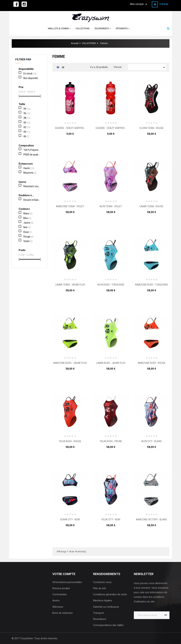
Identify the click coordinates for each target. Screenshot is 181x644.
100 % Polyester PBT (32, 150)
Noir (27, 227)
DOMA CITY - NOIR (70, 520)
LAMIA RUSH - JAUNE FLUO (111, 363)
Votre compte (64, 574)
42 (27, 127)
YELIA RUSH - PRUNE (111, 441)
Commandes (60, 594)
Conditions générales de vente (110, 594)
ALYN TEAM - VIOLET (111, 206)
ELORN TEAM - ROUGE (152, 128)
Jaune (28, 223)
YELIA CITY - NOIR (111, 520)
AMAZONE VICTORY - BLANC (151, 520)
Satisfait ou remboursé (106, 607)
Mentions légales (103, 601)
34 (27, 109)
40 (27, 123)
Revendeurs (100, 619)
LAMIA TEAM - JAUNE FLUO (70, 285)
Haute (29, 168)
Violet (28, 241)
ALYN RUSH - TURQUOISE (111, 285)
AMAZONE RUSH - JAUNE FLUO (70, 363)
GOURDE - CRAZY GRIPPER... (70, 128)
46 (26, 136)
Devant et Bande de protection (32, 200)
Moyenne (30, 173)
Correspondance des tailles (108, 625)
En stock (30, 74)
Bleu (27, 218)
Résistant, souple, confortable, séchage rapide (32, 186)
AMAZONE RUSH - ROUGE (152, 363)
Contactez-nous (102, 582)
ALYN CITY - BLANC (152, 441)
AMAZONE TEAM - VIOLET (70, 206)
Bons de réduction (63, 613)
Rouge (28, 237)
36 (27, 113)
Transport (99, 613)
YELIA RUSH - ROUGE (70, 441)
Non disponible (32, 78)
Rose (28, 232)
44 (27, 132)
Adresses (58, 607)
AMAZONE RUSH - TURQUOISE (151, 285)
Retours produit (61, 588)
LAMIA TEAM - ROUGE (151, 206)
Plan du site (100, 588)
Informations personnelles (67, 582)
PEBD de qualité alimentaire (32, 155)
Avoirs (56, 601)
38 (27, 118)
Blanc (28, 213)
